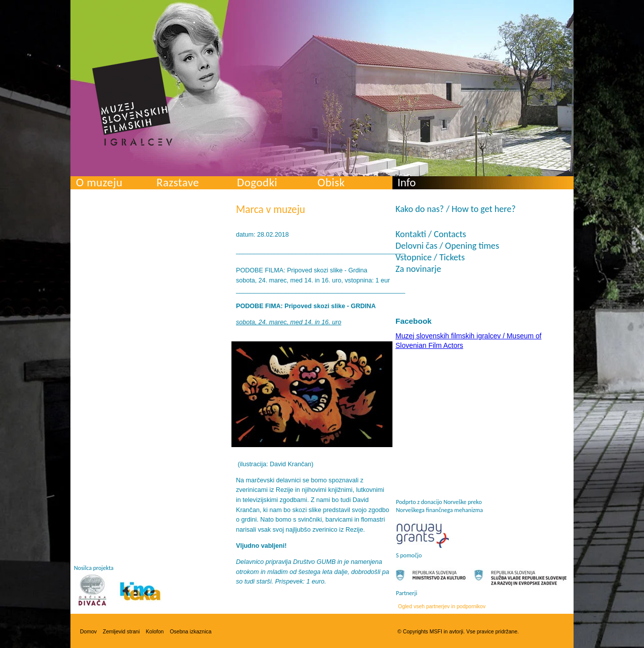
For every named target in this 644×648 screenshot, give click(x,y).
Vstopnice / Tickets (430, 257)
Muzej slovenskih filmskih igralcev (132, 101)
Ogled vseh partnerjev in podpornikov (442, 606)
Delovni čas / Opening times (447, 246)
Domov (88, 631)
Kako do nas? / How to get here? (456, 209)
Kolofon (155, 631)
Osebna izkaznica (190, 631)
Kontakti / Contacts (431, 234)
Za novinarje (418, 269)
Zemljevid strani (121, 631)
